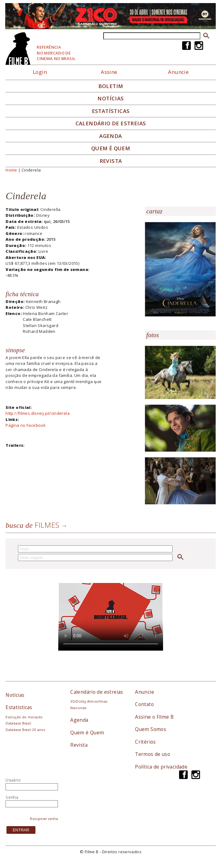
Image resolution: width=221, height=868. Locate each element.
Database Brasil (18, 723)
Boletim (111, 86)
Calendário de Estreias (111, 123)
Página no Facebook (26, 425)
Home (11, 170)
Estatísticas (111, 111)
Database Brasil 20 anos (25, 730)
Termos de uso (153, 754)
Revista (111, 161)
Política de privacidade (161, 767)
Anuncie (178, 72)
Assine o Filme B (154, 717)
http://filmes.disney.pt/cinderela (38, 413)
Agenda (111, 136)
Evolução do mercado (24, 717)
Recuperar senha (44, 819)
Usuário (13, 780)
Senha (12, 797)
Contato (144, 704)
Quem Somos (151, 729)
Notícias (111, 99)
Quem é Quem (87, 733)
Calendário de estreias (97, 692)
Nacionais (78, 708)
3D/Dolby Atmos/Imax (89, 701)
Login (40, 72)
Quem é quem (111, 148)
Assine (109, 72)
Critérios (145, 742)
